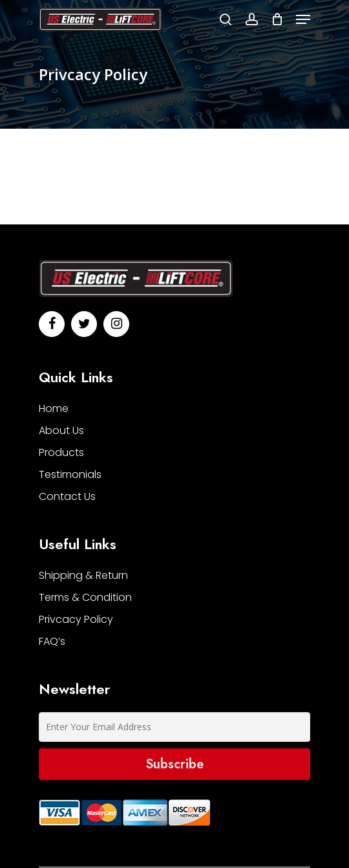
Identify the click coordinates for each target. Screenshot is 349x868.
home (54, 408)
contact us (67, 496)
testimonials (70, 474)
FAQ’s (52, 641)
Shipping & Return (83, 575)
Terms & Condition (85, 597)
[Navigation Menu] (303, 19)
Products (61, 452)
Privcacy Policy (76, 619)
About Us (61, 430)
